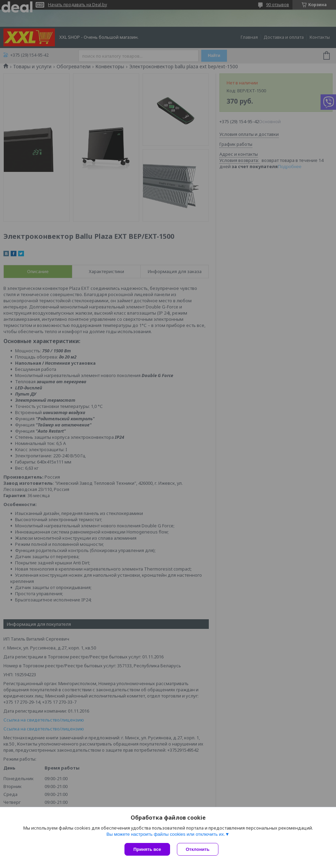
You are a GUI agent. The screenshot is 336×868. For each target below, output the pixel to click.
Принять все (147, 849)
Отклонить (198, 849)
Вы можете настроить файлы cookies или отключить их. (166, 834)
